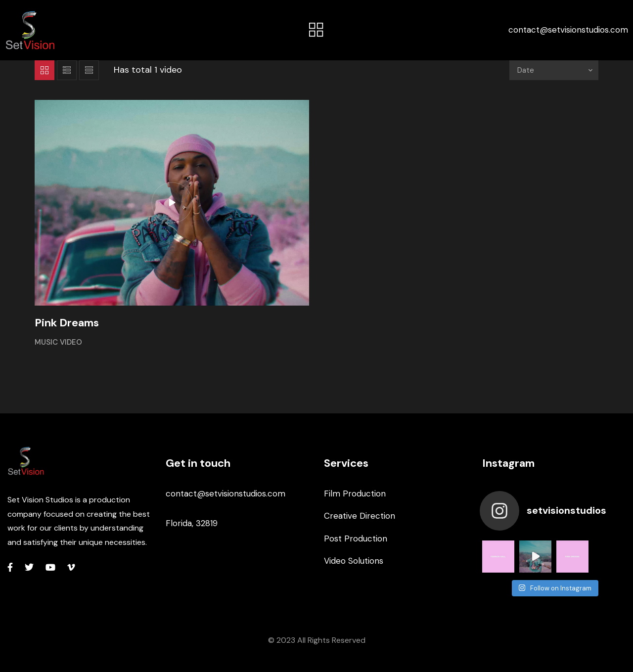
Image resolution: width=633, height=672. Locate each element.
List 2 (89, 70)
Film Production (355, 493)
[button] (316, 30)
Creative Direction (360, 516)
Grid (45, 70)
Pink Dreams (67, 323)
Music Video (58, 342)
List (67, 70)
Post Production (356, 538)
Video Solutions (354, 561)
